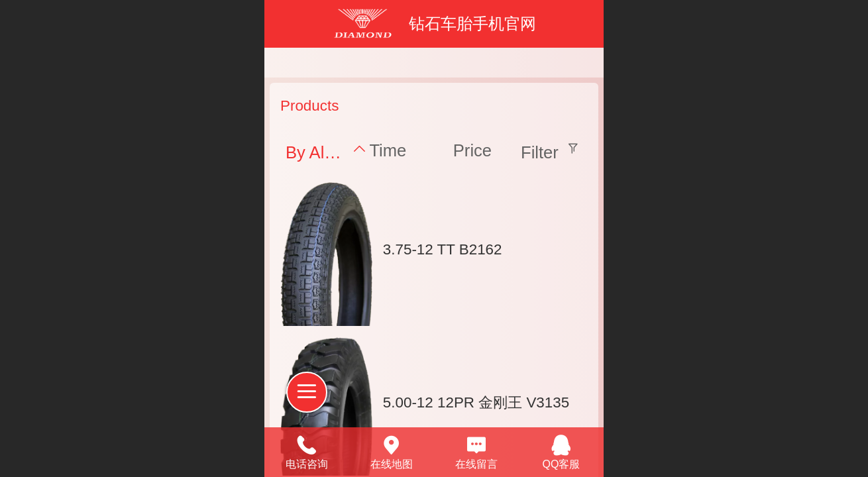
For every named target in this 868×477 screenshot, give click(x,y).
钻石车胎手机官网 (472, 24)
